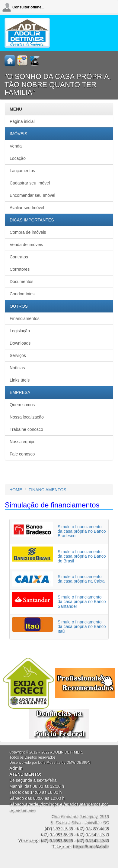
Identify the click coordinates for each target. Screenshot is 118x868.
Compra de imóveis (28, 232)
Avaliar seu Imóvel (27, 208)
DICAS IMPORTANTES (32, 220)
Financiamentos (25, 318)
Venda (16, 146)
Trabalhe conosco (26, 429)
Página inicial (22, 121)
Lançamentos (22, 171)
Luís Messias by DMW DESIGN (64, 763)
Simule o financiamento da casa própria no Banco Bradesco (82, 531)
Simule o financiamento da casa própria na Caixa (81, 579)
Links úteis (20, 380)
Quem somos (22, 405)
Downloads (20, 343)
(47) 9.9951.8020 (57, 840)
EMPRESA (20, 392)
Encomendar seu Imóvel (32, 195)
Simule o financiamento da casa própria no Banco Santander (82, 602)
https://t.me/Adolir (91, 846)
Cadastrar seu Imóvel (30, 183)
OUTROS (19, 306)
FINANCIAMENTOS (48, 490)
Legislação (20, 331)
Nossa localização (27, 417)
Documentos (22, 282)
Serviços (18, 355)
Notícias (17, 368)
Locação (18, 158)
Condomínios (22, 294)
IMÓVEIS (18, 134)
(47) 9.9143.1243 (92, 840)
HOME (16, 490)
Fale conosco (22, 454)
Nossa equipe (23, 442)
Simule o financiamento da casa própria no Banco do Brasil (82, 556)
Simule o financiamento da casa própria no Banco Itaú (82, 627)
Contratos (19, 257)
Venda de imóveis (26, 245)
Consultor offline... (28, 7)
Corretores (20, 269)
